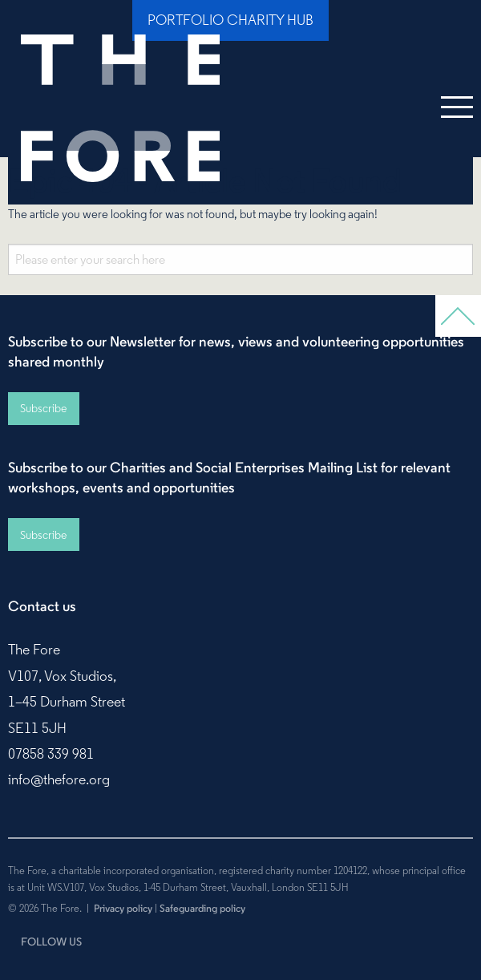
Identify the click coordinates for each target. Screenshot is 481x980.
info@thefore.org (59, 780)
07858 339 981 (51, 754)
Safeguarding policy (202, 908)
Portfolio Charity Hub (230, 20)
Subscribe (43, 408)
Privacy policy (123, 908)
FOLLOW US (51, 942)
